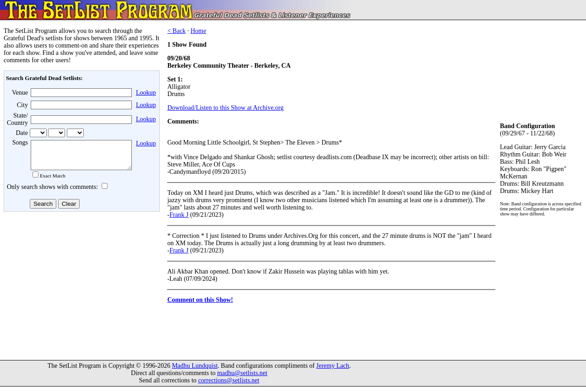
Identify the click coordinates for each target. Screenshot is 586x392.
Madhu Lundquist (195, 371)
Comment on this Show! (200, 300)
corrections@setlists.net (229, 386)
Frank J (179, 215)
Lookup (146, 93)
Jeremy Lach (333, 371)
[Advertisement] (81, 288)
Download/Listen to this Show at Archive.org (225, 108)
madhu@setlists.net (242, 379)
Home (198, 31)
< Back (176, 31)
